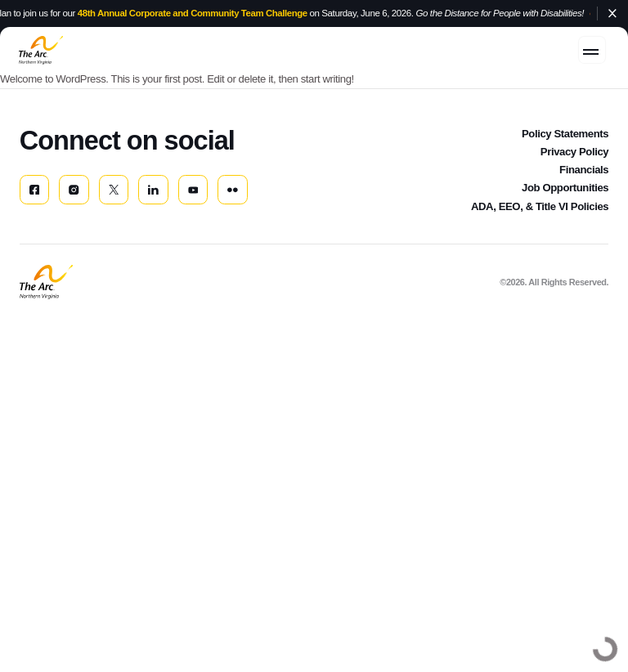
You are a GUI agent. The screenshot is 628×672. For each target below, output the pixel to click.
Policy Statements (565, 146)
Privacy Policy (574, 165)
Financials (584, 183)
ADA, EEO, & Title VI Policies (540, 220)
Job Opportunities (565, 201)
